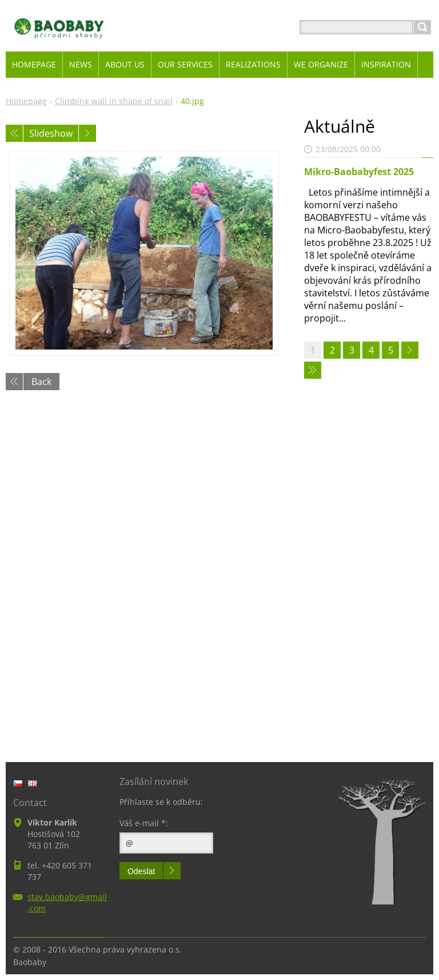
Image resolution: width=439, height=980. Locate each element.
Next (87, 133)
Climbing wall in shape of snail (114, 101)
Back (41, 382)
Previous (14, 133)
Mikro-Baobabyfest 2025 (359, 172)
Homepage (26, 101)
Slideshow (51, 133)
